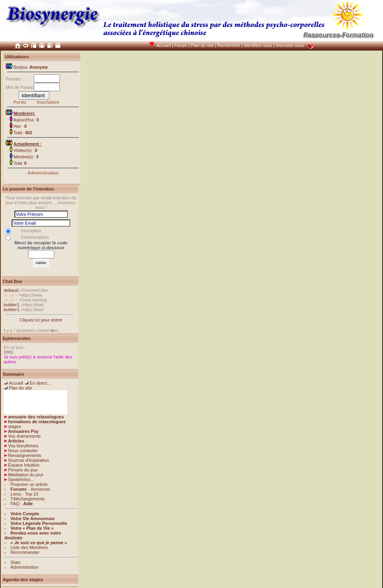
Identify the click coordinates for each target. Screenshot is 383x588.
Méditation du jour (26, 475)
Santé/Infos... (21, 479)
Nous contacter (23, 451)
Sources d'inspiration (29, 460)
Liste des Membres (29, 547)
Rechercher (229, 45)
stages (14, 426)
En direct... (40, 383)
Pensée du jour (23, 470)
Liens (16, 494)
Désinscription (35, 237)
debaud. (12, 290)
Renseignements (25, 455)
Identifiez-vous (258, 45)
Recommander (25, 552)
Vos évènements (24, 436)
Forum (181, 45)
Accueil (163, 45)
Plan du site (202, 45)
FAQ (15, 504)
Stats (15, 562)
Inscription (48, 102)
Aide (28, 504)
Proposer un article (29, 484)
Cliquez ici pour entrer (41, 320)
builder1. (12, 305)
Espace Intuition (24, 465)
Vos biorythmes (23, 446)
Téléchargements (28, 499)
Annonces (40, 489)
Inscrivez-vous (290, 45)
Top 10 (32, 494)
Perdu (20, 102)
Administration (43, 173)
